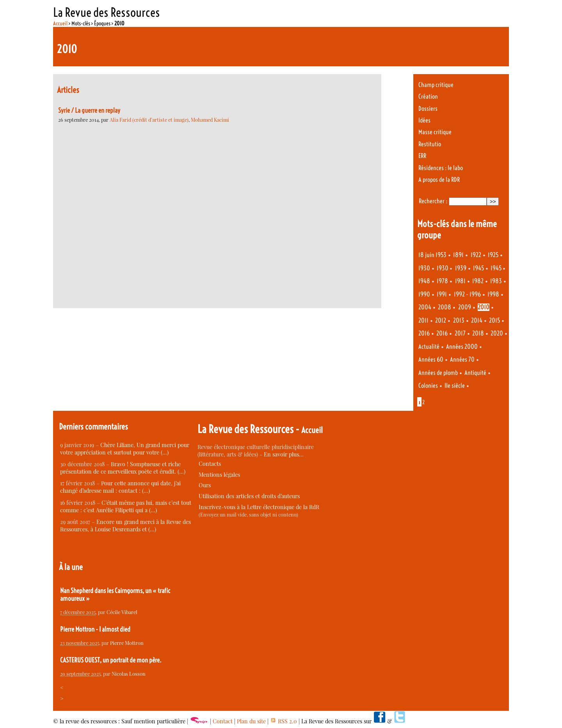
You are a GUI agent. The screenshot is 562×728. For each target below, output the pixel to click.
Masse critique (435, 132)
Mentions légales (219, 475)
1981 (460, 281)
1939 (461, 268)
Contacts (210, 464)
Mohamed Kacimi (210, 120)
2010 (484, 307)
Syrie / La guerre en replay (89, 110)
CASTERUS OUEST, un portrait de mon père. (111, 660)
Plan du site (251, 721)
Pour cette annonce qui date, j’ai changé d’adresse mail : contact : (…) (120, 487)
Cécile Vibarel (122, 612)
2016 (424, 333)
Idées (424, 120)
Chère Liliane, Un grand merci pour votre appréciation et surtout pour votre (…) (125, 449)
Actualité (429, 347)
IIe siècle (455, 386)
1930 (424, 268)
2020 (497, 333)
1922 (476, 255)
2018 (478, 333)
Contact (223, 721)
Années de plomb (438, 373)
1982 (478, 281)
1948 (424, 281)
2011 (423, 320)
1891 (458, 255)
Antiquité (475, 373)
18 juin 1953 (432, 255)
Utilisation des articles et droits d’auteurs (249, 496)
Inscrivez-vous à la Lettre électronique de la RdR (259, 507)
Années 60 (431, 360)
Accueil (60, 23)
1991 (442, 294)
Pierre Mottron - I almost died (95, 629)
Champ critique (436, 85)
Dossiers (428, 109)
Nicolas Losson (129, 674)
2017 (460, 333)
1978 (442, 281)
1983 (496, 281)
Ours (205, 485)
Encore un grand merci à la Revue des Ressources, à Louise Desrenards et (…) (125, 526)
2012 (441, 320)
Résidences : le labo (441, 168)
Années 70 (462, 360)
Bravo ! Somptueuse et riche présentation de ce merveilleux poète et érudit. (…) (123, 468)
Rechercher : (433, 201)
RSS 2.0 (284, 721)
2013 (459, 320)
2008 (445, 307)
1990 (424, 294)
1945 (478, 268)
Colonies (428, 386)
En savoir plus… (284, 454)
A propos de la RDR (439, 180)
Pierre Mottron (127, 643)
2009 (465, 307)
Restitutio (430, 144)
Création (428, 97)
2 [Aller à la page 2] (423, 402)
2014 (477, 320)
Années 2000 (462, 347)
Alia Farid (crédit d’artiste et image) (149, 120)
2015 (494, 320)
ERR (422, 156)
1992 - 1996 (467, 294)
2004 (425, 307)
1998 (493, 294)
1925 (493, 255)
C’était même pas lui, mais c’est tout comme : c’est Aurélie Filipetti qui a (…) (126, 506)
